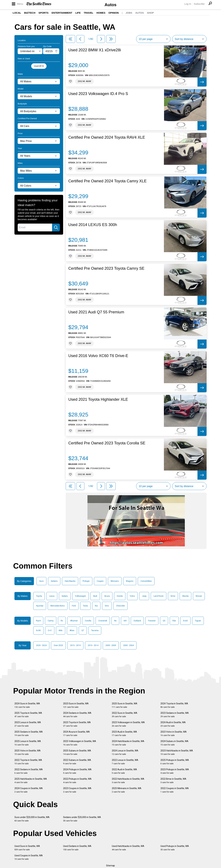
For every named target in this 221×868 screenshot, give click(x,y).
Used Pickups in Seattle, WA (175, 848)
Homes (101, 13)
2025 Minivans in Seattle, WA (127, 790)
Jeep (144, 596)
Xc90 (38, 630)
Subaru (65, 596)
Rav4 (38, 621)
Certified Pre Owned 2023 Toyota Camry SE (106, 268)
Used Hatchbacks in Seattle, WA (128, 848)
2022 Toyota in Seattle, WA (28, 762)
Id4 (125, 621)
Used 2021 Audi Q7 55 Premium (96, 312)
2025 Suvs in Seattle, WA (125, 705)
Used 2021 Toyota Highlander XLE (98, 399)
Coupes (100, 581)
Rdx (174, 621)
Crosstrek (103, 621)
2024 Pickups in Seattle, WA (77, 771)
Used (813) (39, 66)
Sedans (54, 581)
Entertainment (62, 13)
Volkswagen (80, 596)
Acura (107, 596)
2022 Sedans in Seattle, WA (29, 771)
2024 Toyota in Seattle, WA (174, 705)
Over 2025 (58, 645)
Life (78, 13)
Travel (89, 13)
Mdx (61, 630)
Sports (43, 13)
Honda (120, 596)
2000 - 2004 (128, 645)
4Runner (74, 621)
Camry (51, 621)
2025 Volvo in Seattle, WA (28, 752)
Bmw (173, 596)
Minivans (115, 581)
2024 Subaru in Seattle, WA (174, 743)
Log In (188, 4)
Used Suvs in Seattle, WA (27, 848)
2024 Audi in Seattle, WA (173, 724)
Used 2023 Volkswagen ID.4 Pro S (98, 94)
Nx (115, 621)
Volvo (132, 596)
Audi (95, 596)
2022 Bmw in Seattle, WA (173, 781)
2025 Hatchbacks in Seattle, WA (31, 781)
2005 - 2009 (111, 645)
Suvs (41, 581)
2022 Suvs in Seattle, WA (125, 715)
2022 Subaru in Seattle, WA (77, 762)
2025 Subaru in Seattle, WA (77, 752)
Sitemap (111, 866)
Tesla (85, 606)
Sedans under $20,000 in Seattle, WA (82, 819)
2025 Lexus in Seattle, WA (28, 743)
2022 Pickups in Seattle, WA (77, 781)
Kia (96, 606)
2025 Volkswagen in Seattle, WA (80, 743)
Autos (111, 5)
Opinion (114, 13)
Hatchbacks (70, 581)
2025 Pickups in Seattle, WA (175, 762)
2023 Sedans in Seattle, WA (175, 715)
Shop (150, 13)
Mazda (185, 596)
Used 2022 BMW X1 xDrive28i (95, 50)
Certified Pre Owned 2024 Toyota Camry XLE (107, 181)
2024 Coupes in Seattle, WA (29, 790)
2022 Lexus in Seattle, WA (125, 762)
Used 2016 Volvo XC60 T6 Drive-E (98, 356)
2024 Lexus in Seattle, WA (125, 752)
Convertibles (146, 581)
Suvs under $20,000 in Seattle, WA (32, 819)
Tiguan (198, 621)
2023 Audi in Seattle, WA (124, 733)
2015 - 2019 (75, 645)
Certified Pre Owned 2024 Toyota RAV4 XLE (107, 137)
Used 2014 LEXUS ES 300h (93, 225)
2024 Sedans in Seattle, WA (77, 715)
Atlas (72, 630)
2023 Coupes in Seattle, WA (77, 790)
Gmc (107, 606)
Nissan (199, 596)
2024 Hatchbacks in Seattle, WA (128, 743)
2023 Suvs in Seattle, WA (76, 705)
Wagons (130, 581)
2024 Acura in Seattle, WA (76, 733)
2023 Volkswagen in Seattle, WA (128, 724)
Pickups (86, 581)
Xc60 (185, 621)
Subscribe (199, 4)
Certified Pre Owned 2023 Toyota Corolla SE (107, 443)
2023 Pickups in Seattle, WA (175, 771)
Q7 (83, 630)
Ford (74, 606)
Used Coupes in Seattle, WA (29, 857)
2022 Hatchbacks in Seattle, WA (128, 781)
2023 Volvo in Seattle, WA (174, 733)
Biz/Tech (30, 13)
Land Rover (159, 596)
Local (17, 13)
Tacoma (95, 630)
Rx (62, 621)
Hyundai (40, 606)
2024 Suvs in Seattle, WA (27, 705)
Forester (152, 621)
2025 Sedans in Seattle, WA (29, 733)
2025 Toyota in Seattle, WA (28, 715)
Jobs (129, 13)
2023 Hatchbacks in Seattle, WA (177, 752)
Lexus (52, 596)
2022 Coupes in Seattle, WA (175, 790)
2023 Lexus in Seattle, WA (28, 724)
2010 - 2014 (93, 645)
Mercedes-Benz (58, 606)
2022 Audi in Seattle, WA (124, 771)
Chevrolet (120, 606)
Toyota (39, 596)
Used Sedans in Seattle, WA (77, 848)
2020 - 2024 (41, 645)
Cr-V (50, 630)
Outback (137, 621)
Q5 (164, 621)
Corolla (88, 621)
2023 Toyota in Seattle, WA (77, 724)
